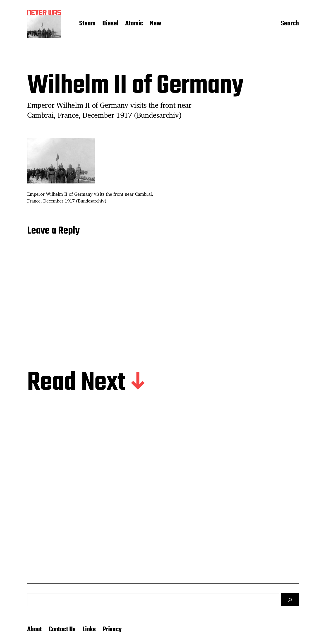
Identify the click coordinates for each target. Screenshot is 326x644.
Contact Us (62, 629)
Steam (87, 24)
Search (290, 24)
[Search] (290, 600)
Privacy (112, 629)
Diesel (110, 24)
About (35, 629)
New (156, 24)
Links (89, 629)
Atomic (134, 24)
